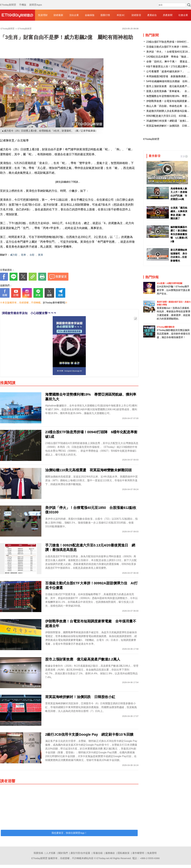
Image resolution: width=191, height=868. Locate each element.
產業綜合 (152, 15)
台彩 (32, 255)
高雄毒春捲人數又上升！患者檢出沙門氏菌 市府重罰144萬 (179, 194)
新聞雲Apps (36, 2)
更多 (184, 156)
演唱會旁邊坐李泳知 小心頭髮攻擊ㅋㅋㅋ (29, 313)
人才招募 (51, 853)
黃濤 (40, 255)
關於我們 (63, 853)
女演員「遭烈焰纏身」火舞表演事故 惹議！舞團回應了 (179, 213)
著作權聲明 (138, 853)
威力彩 (14, 255)
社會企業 (183, 15)
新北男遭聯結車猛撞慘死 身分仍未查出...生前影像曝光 (179, 255)
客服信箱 (98, 853)
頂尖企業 (74, 15)
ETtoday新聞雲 (8, 2)
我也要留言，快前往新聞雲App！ (69, 833)
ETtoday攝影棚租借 (166, 327)
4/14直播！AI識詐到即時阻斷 (170, 283)
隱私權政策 (124, 853)
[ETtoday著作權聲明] (54, 303)
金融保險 (90, 15)
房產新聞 (168, 15)
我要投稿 (38, 853)
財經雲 (18, 15)
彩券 (24, 255)
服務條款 (110, 853)
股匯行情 (105, 15)
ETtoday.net (103, 858)
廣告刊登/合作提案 (80, 853)
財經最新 (58, 15)
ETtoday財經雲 (151, 139)
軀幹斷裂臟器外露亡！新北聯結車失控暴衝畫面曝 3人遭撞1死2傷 (179, 234)
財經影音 (136, 15)
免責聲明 (152, 853)
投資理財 (43, 15)
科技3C (121, 15)
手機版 (23, 2)
